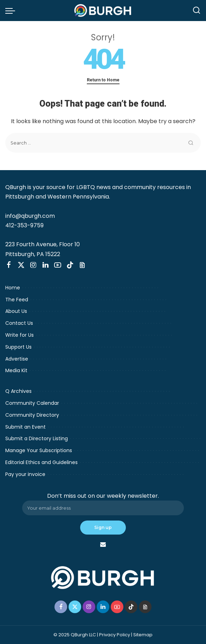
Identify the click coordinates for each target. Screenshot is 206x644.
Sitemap (143, 635)
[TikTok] (70, 265)
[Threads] (82, 265)
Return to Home (103, 80)
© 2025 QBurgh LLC (75, 635)
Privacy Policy (115, 635)
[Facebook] (9, 265)
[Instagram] (33, 265)
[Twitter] (21, 265)
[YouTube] (58, 265)
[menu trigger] (12, 11)
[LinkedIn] (46, 265)
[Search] (197, 11)
